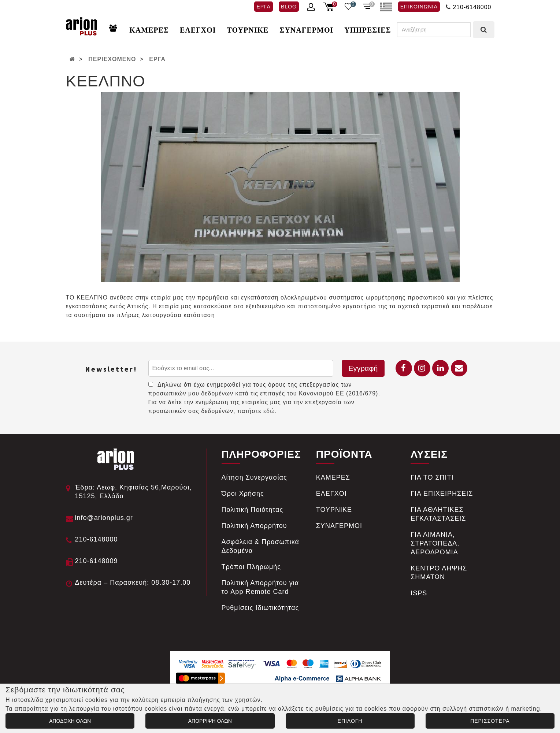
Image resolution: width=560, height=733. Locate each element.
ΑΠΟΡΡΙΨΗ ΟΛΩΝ (210, 721)
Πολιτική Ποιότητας (253, 510)
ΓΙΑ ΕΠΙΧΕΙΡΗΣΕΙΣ (442, 494)
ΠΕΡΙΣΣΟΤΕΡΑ (490, 721)
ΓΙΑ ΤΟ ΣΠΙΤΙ (432, 477)
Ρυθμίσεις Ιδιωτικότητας (260, 608)
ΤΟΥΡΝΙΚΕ (248, 30)
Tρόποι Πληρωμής (251, 567)
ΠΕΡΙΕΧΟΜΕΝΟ (112, 59)
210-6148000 (472, 7)
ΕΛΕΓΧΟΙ (198, 30)
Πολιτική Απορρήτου (254, 526)
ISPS (419, 593)
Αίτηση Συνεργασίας (254, 477)
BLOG (289, 7)
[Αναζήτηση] (434, 30)
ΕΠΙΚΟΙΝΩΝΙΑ (419, 7)
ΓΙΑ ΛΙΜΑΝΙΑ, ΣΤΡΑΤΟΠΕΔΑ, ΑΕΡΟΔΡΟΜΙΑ (435, 543)
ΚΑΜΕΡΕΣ (149, 30)
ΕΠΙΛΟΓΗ (350, 721)
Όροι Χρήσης (243, 494)
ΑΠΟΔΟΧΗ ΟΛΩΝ (70, 721)
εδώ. (270, 411)
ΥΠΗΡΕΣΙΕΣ (368, 30)
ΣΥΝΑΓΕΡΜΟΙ (306, 30)
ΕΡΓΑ (263, 7)
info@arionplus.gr (104, 518)
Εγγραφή (363, 368)
